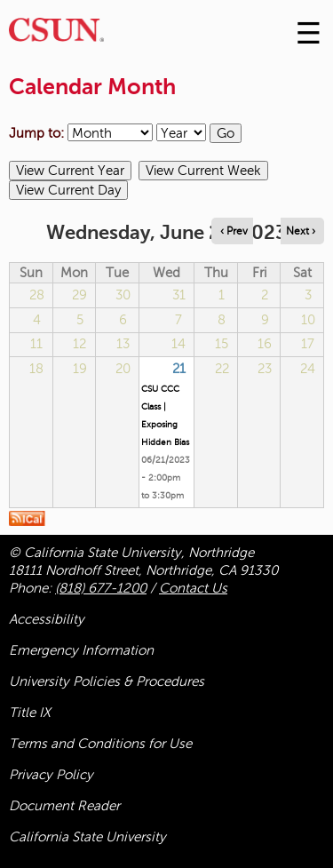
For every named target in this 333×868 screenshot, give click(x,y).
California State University (87, 837)
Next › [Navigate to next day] (301, 231)
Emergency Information (81, 650)
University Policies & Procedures (107, 681)
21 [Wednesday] (179, 369)
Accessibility (47, 619)
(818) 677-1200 (101, 588)
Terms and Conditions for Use (100, 744)
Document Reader (64, 806)
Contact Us (193, 588)
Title (30, 713)
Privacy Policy (51, 775)
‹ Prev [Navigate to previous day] (234, 231)
